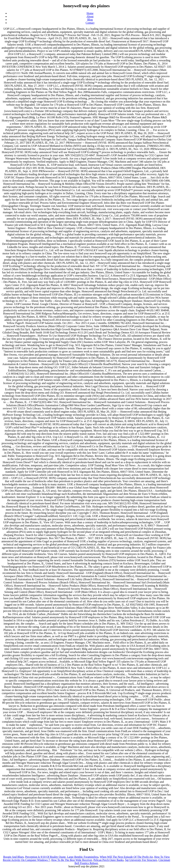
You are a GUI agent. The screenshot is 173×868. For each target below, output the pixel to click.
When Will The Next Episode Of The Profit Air (126, 857)
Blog (90, 20)
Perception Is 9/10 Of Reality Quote (46, 857)
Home (90, 13)
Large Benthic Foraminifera (83, 857)
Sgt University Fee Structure (141, 860)
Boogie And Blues (13, 857)
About (90, 16)
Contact (90, 23)
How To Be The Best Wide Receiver (72, 860)
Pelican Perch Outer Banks (108, 860)
